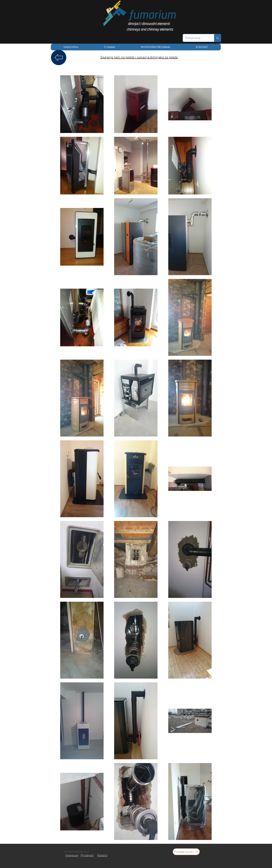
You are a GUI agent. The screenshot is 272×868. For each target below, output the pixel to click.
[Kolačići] (102, 855)
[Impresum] (72, 855)
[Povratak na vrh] (186, 852)
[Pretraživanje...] (196, 38)
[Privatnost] (87, 855)
